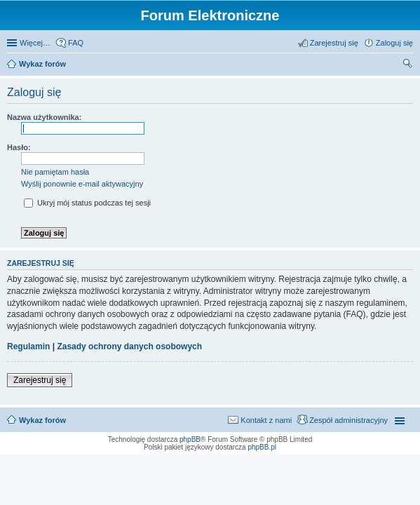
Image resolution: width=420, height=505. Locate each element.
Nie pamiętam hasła (55, 172)
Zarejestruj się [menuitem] (334, 43)
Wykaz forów (42, 64)
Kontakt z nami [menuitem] (266, 420)
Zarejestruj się (40, 380)
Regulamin (28, 346)
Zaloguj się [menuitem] (394, 43)
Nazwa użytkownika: (44, 117)
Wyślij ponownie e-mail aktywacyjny (82, 184)
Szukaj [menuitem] (408, 65)
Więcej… (35, 43)
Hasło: (19, 147)
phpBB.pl (262, 447)
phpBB (190, 439)
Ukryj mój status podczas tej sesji (87, 203)
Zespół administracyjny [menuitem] (348, 420)
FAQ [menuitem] (76, 43)
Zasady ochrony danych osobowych (129, 346)
